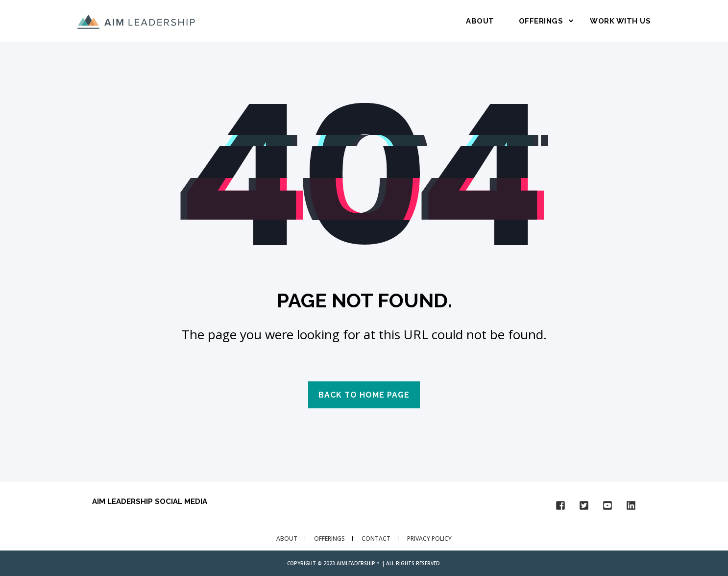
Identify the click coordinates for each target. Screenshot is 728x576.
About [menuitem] (287, 538)
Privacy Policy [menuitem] (429, 538)
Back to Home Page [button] (364, 395)
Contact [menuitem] (376, 538)
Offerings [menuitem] (329, 538)
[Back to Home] (136, 21)
